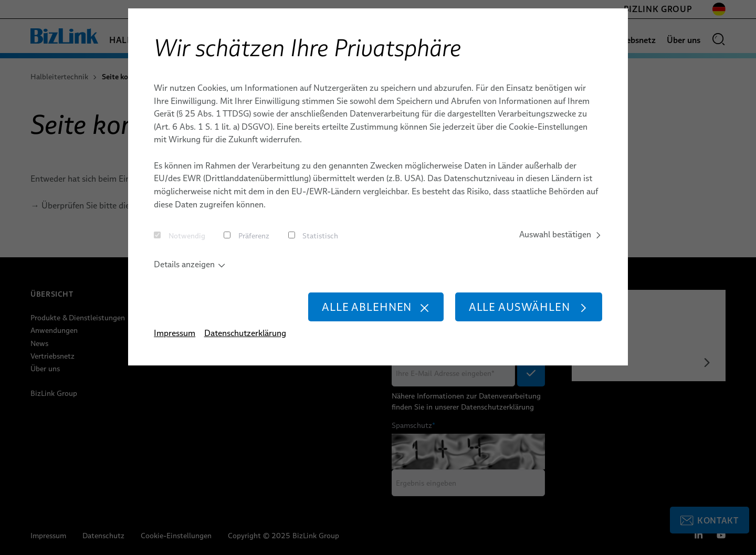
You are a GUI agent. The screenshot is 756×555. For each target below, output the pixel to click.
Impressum (175, 334)
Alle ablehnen (375, 307)
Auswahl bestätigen (560, 235)
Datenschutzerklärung (245, 334)
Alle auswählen (528, 307)
